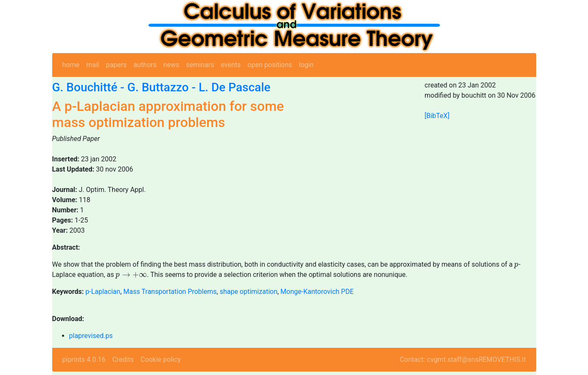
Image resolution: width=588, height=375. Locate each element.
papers (116, 65)
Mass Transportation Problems (170, 292)
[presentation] (516, 266)
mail (93, 65)
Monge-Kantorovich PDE (317, 292)
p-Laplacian (103, 292)
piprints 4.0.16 (84, 359)
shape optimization (248, 292)
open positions (270, 65)
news (172, 65)
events (231, 65)
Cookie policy (161, 359)
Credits (123, 359)
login (306, 65)
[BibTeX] (437, 116)
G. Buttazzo (158, 87)
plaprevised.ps (91, 336)
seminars (200, 65)
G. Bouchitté (85, 87)
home (71, 65)
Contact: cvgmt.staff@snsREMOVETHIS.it (463, 359)
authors (145, 65)
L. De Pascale (235, 87)
